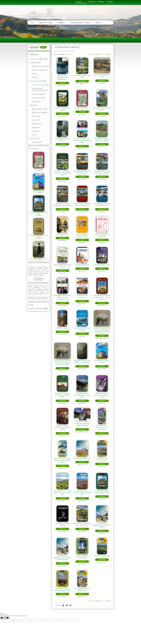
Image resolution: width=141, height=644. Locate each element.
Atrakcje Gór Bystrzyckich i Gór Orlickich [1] (82, 172)
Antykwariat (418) (35, 63)
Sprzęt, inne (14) (35, 138)
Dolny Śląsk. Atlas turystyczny (82, 296)
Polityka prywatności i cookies (80, 23)
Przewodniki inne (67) (39, 98)
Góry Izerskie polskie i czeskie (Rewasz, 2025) (39, 213)
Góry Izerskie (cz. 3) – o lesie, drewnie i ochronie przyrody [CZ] (62, 493)
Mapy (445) (34, 105)
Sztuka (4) (35, 77)
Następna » (109, 54)
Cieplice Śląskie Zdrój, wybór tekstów (62, 266)
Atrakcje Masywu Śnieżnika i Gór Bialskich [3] (102, 204)
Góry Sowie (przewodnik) (102, 556)
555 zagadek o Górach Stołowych (62, 139)
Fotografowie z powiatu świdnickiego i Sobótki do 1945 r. (62, 395)
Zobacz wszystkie (94, 54)
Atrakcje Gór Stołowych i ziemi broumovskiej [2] (102, 172)
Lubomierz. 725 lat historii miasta (102, 76)
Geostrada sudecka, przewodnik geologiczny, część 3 (62, 427)
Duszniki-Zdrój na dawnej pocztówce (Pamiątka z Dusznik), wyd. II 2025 (62, 362)
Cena (71, 54)
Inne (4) (34, 135)
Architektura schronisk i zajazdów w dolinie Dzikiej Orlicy (62, 173)
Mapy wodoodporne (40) (39, 109)
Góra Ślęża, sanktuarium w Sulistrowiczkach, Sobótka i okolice (62, 460)
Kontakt (98, 23)
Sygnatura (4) (36, 127)
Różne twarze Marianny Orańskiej (39, 258)
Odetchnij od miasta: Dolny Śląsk (82, 76)
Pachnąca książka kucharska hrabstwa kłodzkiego (39, 236)
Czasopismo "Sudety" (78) (40, 70)
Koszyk (79, 2)
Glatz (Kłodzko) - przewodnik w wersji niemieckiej (102, 427)
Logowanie (110, 2)
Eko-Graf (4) (36, 116)
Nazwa (67, 54)
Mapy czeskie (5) (37, 124)
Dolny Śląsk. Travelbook (62, 328)
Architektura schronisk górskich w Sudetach (102, 139)
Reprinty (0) (36, 131)
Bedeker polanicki (62, 234)
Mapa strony (92, 2)
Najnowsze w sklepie (46, 23)
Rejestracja (101, 2)
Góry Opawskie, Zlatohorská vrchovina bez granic (82, 524)
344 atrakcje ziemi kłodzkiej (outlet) (102, 109)
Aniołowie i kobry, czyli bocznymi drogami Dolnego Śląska (82, 140)
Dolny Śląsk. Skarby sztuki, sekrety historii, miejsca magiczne (102, 297)
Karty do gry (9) (37, 142)
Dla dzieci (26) (36, 101)
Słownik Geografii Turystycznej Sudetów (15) (40, 89)
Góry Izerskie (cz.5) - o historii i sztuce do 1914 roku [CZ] (82, 493)
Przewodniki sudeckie (69, 51)
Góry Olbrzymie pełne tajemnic (62, 524)
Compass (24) (36, 120)
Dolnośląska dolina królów (102, 265)
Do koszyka (62, 83)
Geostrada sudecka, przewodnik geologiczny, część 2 (102, 395)
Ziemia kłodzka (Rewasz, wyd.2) (62, 109)
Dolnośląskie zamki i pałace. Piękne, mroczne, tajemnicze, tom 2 (62, 297)
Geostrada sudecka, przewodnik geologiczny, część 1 (82, 395)
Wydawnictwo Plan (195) (39, 113)
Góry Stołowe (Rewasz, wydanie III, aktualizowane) (62, 589)
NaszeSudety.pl (39, 280)
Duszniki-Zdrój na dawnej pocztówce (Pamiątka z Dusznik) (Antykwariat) (102, 330)
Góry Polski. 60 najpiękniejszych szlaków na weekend (102, 525)
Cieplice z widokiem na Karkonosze (102, 235)
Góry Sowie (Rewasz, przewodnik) (82, 557)
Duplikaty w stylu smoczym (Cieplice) (82, 329)
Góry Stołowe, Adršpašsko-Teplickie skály (82, 589)
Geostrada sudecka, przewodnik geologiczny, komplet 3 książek (82, 424)
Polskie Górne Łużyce (39, 169)
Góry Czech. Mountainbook (82, 458)
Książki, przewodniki (58, 51)
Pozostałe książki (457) (39, 94)
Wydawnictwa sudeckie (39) (40, 66)
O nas (32, 23)
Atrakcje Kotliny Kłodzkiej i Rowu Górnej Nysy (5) (82, 204)
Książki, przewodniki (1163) (38, 81)
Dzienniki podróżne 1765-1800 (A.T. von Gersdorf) (82, 361)
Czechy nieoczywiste (82, 265)
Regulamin (62, 23)
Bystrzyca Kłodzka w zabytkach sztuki (82, 235)
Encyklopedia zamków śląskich (39, 191)
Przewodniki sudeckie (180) (40, 85)
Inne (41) (34, 74)
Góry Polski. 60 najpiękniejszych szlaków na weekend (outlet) (62, 558)
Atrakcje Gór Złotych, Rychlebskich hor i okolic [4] (62, 204)
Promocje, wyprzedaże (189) (39, 59)
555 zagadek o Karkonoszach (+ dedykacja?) (62, 77)
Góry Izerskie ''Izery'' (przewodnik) (102, 459)
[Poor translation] (7, 618)
